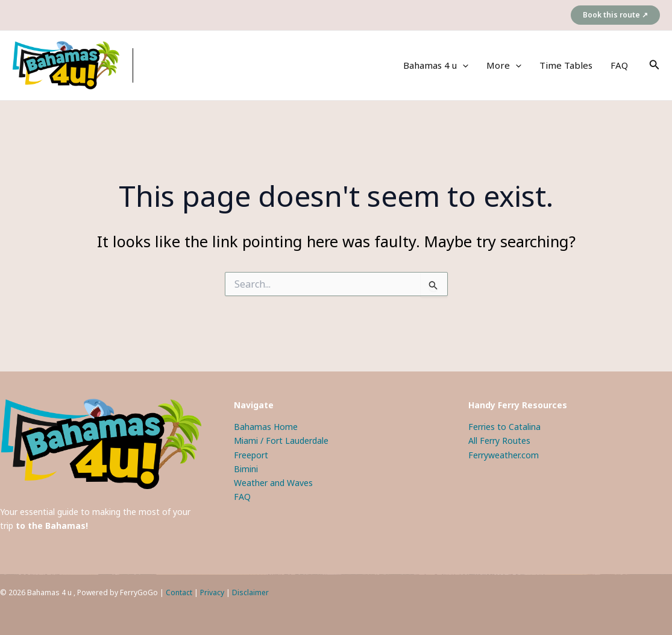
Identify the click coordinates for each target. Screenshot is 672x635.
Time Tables (566, 65)
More (504, 65)
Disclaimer (250, 592)
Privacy (212, 592)
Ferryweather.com (504, 455)
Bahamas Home (266, 427)
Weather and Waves (273, 483)
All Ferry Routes (499, 441)
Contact (179, 592)
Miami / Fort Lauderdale (281, 441)
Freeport (251, 455)
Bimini (246, 469)
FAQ (619, 65)
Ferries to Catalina (504, 427)
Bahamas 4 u (436, 65)
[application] (463, 65)
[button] (615, 15)
